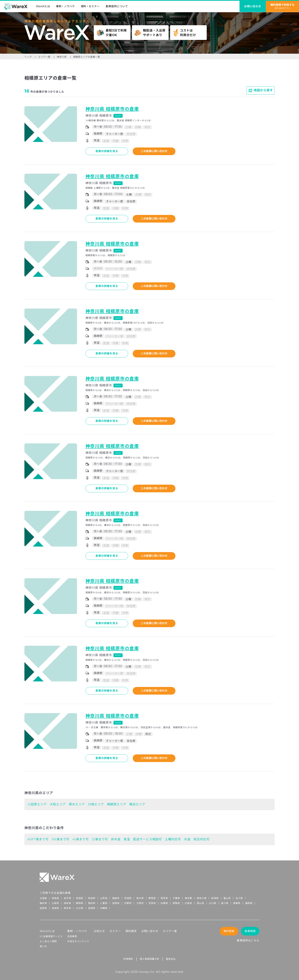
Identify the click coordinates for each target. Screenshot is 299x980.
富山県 (227, 898)
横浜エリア (137, 804)
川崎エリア (96, 804)
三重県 (104, 903)
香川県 (225, 903)
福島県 (116, 898)
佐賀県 (43, 908)
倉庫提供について (117, 6)
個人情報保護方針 (149, 959)
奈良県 (152, 903)
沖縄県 (104, 908)
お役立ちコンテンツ (78, 941)
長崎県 (55, 908)
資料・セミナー (90, 6)
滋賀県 (116, 903)
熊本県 (68, 908)
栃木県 (140, 898)
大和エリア (58, 804)
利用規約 (128, 959)
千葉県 (176, 898)
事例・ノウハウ (65, 6)
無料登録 (229, 931)
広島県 (188, 903)
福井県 (43, 903)
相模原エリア (117, 804)
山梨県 (55, 903)
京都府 (128, 903)
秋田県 (92, 898)
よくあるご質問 (48, 941)
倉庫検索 (250, 931)
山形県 (104, 898)
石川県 (239, 898)
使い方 (43, 946)
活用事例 (72, 936)
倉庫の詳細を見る (107, 151)
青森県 (55, 898)
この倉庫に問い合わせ (154, 151)
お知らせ (99, 931)
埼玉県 (164, 898)
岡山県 (200, 903)
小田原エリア (37, 804)
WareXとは (43, 6)
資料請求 (131, 931)
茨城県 (128, 898)
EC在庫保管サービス (51, 936)
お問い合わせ (150, 931)
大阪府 (140, 903)
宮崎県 (92, 908)
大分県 (80, 908)
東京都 (188, 898)
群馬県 (152, 898)
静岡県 (80, 903)
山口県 (213, 903)
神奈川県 (62, 57)
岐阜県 (68, 903)
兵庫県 (164, 903)
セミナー (115, 931)
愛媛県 (237, 903)
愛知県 (92, 903)
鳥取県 (176, 903)
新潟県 (215, 898)
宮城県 (80, 898)
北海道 (43, 898)
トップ (28, 57)
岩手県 (68, 898)
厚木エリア (77, 804)
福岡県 (249, 903)
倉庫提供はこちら (248, 940)
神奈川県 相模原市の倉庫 (112, 109)
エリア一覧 (44, 57)
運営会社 (171, 959)
